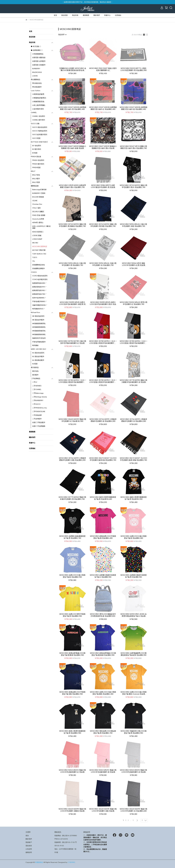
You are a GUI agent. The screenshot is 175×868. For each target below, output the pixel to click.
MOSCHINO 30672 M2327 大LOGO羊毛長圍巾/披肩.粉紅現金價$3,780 (103, 459)
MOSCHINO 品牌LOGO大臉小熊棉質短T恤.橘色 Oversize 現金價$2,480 (134, 693)
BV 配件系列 (37, 149)
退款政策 (29, 846)
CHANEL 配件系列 (39, 120)
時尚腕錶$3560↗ (39, 309)
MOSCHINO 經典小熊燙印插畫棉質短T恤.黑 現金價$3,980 (72, 732)
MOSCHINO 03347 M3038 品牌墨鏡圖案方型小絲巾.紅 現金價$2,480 (103, 108)
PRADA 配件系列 (38, 164)
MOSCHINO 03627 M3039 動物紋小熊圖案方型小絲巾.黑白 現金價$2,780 (103, 147)
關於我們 (97, 15)
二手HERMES (37, 386)
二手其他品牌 (37, 415)
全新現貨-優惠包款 (39, 58)
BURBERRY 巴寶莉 (39, 193)
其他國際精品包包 (39, 265)
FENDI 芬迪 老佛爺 (39, 215)
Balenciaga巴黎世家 (39, 190)
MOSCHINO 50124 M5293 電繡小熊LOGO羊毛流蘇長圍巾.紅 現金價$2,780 (72, 771)
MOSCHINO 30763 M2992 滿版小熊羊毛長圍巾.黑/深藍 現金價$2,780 (103, 225)
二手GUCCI (36, 404)
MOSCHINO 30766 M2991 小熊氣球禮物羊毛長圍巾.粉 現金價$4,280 (103, 420)
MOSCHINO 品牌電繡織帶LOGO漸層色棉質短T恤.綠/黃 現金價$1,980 (134, 654)
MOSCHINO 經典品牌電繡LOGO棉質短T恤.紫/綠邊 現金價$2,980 (103, 654)
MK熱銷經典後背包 (39, 331)
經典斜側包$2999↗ (39, 287)
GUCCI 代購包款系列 (40, 131)
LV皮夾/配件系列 (38, 109)
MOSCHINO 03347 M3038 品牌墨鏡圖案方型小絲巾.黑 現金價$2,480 (72, 108)
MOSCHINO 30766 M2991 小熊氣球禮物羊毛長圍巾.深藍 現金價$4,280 (72, 459)
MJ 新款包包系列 (38, 353)
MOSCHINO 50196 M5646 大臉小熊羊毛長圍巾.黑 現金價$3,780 (72, 264)
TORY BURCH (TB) (39, 254)
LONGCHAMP (37, 239)
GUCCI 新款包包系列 (40, 127)
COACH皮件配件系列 (40, 279)
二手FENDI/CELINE (39, 412)
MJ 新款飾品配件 (38, 360)
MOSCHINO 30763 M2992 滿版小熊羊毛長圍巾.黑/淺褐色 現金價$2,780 (72, 225)
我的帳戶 (29, 842)
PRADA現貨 (36, 168)
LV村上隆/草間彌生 (39, 105)
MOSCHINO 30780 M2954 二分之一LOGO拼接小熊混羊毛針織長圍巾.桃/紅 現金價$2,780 (103, 342)
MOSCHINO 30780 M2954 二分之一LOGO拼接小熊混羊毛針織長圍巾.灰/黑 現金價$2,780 (134, 342)
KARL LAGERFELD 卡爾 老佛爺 (41, 227)
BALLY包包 (36, 175)
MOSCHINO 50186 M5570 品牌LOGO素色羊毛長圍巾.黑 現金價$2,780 (103, 186)
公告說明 (29, 849)
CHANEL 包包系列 (39, 116)
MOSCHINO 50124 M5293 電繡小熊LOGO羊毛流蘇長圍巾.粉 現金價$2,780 (103, 771)
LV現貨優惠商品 (38, 54)
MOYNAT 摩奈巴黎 (39, 250)
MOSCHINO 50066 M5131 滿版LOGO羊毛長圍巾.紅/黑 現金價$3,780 (134, 264)
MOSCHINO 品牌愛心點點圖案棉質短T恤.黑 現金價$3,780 (72, 537)
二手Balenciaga (38, 393)
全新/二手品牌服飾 (39, 426)
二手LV (35, 382)
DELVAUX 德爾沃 (38, 212)
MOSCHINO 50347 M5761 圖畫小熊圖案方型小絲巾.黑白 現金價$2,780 (134, 147)
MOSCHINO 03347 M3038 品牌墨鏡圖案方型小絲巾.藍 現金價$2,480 (134, 108)
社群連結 (118, 15)
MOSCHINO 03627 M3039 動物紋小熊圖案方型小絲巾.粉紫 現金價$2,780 (72, 147)
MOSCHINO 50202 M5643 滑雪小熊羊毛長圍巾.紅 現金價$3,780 (134, 303)
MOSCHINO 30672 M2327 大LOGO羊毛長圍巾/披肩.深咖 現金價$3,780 (134, 459)
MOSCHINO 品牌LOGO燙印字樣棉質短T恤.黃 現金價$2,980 (72, 615)
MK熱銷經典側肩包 (39, 327)
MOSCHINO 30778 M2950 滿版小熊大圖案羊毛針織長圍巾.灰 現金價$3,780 (134, 381)
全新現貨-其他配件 (39, 65)
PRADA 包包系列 (38, 160)
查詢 (27, 836)
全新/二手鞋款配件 (39, 422)
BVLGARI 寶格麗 (38, 197)
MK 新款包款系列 (38, 316)
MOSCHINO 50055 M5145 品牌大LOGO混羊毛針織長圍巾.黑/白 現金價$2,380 (103, 303)
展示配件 (35, 375)
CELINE (35, 201)
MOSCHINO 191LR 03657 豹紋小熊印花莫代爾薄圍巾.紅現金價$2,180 (103, 69)
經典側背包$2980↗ (39, 290)
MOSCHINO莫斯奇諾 (40, 246)
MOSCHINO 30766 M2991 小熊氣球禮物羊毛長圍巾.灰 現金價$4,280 (134, 420)
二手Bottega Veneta (40, 397)
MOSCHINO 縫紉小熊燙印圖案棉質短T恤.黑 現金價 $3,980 (134, 498)
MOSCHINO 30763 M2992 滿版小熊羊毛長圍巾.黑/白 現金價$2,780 (134, 186)
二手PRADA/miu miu (40, 408)
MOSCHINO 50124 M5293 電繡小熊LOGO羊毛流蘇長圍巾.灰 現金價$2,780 (134, 771)
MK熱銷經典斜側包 (39, 334)
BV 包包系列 (37, 146)
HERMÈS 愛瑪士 (38, 223)
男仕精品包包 (37, 83)
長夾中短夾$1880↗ (39, 298)
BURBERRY (36, 69)
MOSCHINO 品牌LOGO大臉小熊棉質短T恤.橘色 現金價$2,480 (103, 693)
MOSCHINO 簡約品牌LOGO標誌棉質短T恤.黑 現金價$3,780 (103, 732)
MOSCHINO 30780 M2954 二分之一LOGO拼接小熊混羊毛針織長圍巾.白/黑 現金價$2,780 (72, 381)
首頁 (55, 15)
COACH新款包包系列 (40, 276)
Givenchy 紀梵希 (38, 219)
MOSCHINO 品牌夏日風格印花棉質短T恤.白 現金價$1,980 (103, 576)
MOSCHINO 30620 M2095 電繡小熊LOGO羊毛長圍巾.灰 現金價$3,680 (134, 810)
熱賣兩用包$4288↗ (39, 283)
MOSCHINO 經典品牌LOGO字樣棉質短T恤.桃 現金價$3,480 (103, 537)
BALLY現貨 (36, 182)
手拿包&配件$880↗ (39, 302)
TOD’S (35, 257)
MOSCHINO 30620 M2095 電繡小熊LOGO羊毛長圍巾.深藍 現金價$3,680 (103, 810)
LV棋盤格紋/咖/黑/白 (39, 98)
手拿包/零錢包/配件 (39, 342)
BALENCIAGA (37, 72)
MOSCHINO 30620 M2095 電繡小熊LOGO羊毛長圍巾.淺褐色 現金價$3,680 (72, 810)
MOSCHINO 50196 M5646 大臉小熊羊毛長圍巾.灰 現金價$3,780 (103, 264)
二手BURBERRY (38, 400)
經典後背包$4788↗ (39, 294)
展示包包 (35, 371)
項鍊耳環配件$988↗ (40, 305)
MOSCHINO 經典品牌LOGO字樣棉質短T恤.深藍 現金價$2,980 (72, 693)
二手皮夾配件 (37, 419)
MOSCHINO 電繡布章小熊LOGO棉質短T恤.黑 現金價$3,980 (134, 732)
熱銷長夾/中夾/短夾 (39, 338)
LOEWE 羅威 (37, 236)
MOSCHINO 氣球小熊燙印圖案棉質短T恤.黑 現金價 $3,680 (103, 498)
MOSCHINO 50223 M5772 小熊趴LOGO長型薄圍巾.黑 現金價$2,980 (134, 69)
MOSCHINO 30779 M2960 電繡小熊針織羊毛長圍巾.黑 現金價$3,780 (72, 498)
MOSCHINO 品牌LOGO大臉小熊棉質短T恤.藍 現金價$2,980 (72, 576)
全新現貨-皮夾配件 (39, 61)
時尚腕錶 (35, 345)
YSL (34, 261)
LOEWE (35, 76)
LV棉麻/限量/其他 (38, 102)
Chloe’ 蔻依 (36, 208)
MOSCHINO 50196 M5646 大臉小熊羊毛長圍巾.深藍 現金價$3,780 (134, 225)
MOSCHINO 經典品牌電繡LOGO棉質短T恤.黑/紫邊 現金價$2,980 (72, 654)
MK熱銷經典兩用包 (39, 324)
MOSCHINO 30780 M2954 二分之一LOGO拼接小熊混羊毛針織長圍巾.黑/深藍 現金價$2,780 (103, 381)
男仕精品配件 (37, 87)
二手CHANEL (37, 389)
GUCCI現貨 (36, 138)
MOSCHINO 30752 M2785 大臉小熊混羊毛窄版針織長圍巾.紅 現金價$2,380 (72, 342)
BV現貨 (35, 153)
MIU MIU (35, 243)
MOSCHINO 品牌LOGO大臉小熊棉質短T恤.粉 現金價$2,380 (134, 537)
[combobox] (62, 35)
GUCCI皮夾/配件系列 (40, 135)
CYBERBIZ (71, 862)
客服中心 (107, 15)
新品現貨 (65, 15)
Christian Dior (37, 204)
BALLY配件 (36, 179)
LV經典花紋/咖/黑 (38, 94)
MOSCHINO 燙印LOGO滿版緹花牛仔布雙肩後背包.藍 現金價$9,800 (103, 615)
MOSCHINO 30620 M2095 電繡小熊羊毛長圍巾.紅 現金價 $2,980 (72, 420)
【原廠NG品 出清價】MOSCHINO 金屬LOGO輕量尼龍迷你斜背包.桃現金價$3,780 (72, 69)
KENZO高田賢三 (38, 232)
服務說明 (29, 852)
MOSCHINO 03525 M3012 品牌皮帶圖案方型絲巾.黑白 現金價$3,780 (72, 186)
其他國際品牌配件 (39, 269)
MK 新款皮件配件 (38, 320)
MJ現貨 (35, 364)
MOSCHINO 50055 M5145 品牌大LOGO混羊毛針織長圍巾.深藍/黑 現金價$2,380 (72, 303)
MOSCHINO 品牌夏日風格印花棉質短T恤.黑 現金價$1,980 (134, 576)
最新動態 (86, 15)
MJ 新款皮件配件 (38, 357)
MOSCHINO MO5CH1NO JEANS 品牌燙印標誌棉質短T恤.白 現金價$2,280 (134, 615)
